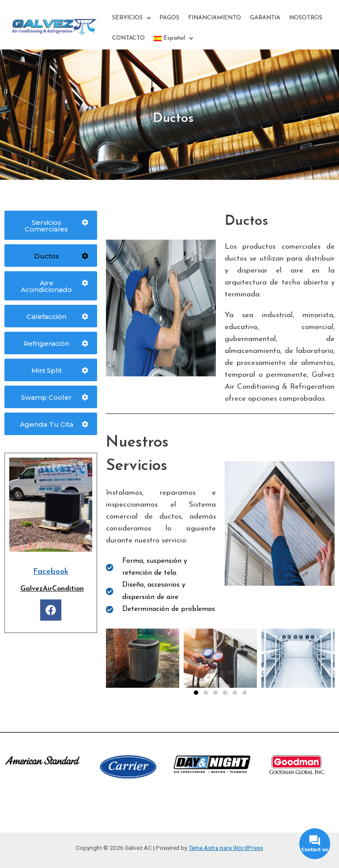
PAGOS (169, 25)
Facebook (51, 572)
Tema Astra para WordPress (226, 848)
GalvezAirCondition (52, 589)
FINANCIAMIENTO (215, 25)
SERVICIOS (131, 25)
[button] (196, 693)
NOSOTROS (306, 25)
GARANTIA (265, 25)
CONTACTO (128, 45)
